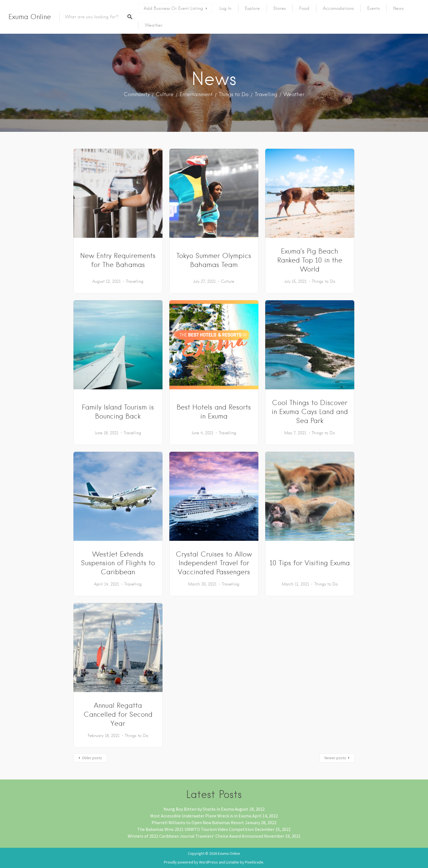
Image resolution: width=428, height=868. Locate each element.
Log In (225, 8)
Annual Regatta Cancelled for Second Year (118, 714)
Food (304, 8)
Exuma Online (30, 17)
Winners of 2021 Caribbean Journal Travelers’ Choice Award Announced (195, 836)
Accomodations (338, 8)
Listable (232, 862)
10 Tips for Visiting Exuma (310, 563)
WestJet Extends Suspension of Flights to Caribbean (118, 563)
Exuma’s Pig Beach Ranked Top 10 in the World (310, 260)
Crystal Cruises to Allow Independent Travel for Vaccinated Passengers (214, 563)
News (398, 8)
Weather (154, 25)
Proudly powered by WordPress (191, 862)
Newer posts (335, 758)
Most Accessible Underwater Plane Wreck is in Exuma (201, 816)
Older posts (92, 758)
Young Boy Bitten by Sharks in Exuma (199, 809)
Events (373, 8)
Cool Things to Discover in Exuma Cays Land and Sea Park (310, 412)
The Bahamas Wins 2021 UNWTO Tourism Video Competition (196, 829)
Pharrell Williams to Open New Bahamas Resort (198, 822)
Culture (165, 94)
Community (137, 94)
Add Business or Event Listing (173, 8)
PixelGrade (254, 862)
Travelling (266, 94)
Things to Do (234, 94)
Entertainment (196, 94)
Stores (280, 8)
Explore (252, 8)
